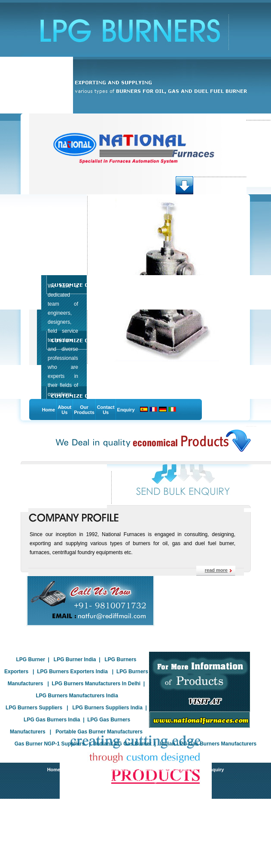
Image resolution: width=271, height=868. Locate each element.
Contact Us (106, 410)
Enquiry (126, 410)
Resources (151, 770)
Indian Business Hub (149, 788)
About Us (64, 410)
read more (216, 570)
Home (49, 410)
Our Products (84, 410)
